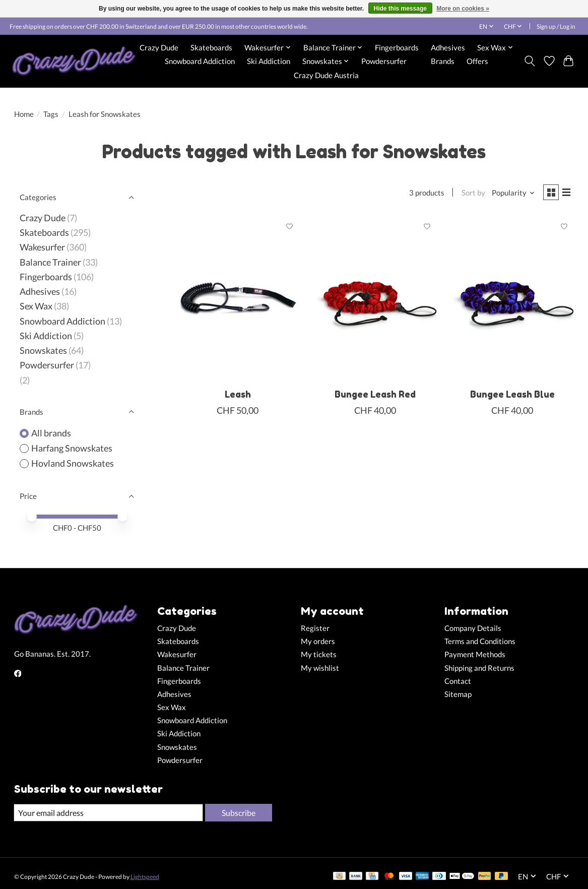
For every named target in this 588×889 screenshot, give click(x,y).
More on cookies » (463, 9)
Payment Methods (475, 654)
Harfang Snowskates (72, 448)
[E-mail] (107, 813)
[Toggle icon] (529, 61)
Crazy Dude (159, 47)
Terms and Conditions (480, 641)
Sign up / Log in (556, 26)
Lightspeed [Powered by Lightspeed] (145, 877)
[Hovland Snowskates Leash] (238, 301)
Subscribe (237, 813)
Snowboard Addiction (200, 61)
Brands (443, 61)
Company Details (473, 628)
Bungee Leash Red (375, 396)
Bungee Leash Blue (512, 396)
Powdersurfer (384, 61)
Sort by (469, 194)
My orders (318, 641)
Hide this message (400, 9)
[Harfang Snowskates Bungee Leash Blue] (512, 301)
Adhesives (448, 47)
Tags (51, 114)
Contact (458, 681)
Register (315, 628)
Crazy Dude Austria (326, 75)
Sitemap (458, 694)
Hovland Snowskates (73, 463)
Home (24, 114)
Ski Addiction (269, 61)
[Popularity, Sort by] (509, 194)
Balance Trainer (50, 262)
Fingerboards (397, 47)
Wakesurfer (42, 247)
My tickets (319, 654)
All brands (51, 433)
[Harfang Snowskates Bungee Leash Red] (375, 301)
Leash (238, 396)
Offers (477, 61)
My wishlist (320, 668)
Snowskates (43, 351)
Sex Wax (36, 306)
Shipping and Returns (479, 668)
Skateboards (211, 47)
